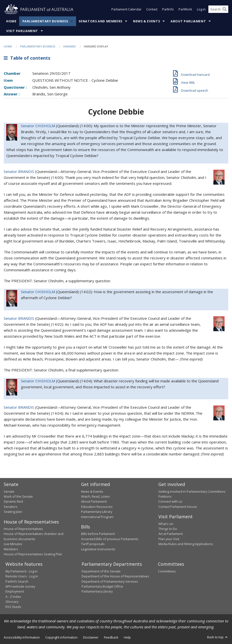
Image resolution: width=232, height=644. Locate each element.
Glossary (12, 602)
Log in (201, 9)
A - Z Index (13, 597)
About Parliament (188, 21)
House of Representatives (23, 529)
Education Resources (97, 507)
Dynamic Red (13, 501)
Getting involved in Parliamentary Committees (192, 491)
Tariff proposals (93, 544)
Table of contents (27, 58)
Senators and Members (100, 21)
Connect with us (170, 501)
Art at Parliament (171, 534)
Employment (15, 591)
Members (11, 549)
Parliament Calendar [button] (126, 9)
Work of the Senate (18, 496)
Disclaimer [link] (91, 637)
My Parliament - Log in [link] (22, 571)
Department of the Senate (101, 571)
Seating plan (13, 512)
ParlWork (185, 9)
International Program (97, 517)
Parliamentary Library (97, 512)
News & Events (146, 21)
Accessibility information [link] (22, 637)
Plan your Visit (169, 539)
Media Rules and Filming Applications (186, 544)
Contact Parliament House (178, 507)
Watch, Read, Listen (95, 496)
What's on (166, 524)
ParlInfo (168, 9)
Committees (167, 571)
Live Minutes (13, 544)
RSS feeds (13, 607)
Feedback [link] (111, 637)
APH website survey (20, 586)
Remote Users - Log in (22, 576)
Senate (9, 491)
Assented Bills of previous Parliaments (110, 539)
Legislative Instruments (98, 549)
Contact (152, 9)
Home (11, 21)
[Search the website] (218, 9)
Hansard (70, 46)
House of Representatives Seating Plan (33, 554)
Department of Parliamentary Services (110, 581)
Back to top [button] (218, 637)
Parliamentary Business (45, 21)
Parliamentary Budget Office (102, 586)
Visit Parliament (22, 31)
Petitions (165, 496)
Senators (11, 507)
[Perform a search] (225, 9)
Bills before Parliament (98, 534)
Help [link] (127, 637)
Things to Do (168, 529)
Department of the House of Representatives (115, 576)
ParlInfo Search (17, 581)
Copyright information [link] (61, 637)
